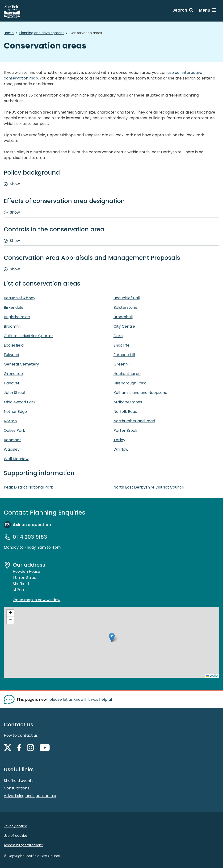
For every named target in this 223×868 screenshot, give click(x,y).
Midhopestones (128, 402)
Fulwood (11, 355)
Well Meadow (16, 459)
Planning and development (42, 33)
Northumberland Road (134, 421)
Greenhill (122, 364)
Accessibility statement (23, 845)
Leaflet (212, 676)
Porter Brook (125, 430)
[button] (112, 637)
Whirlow (121, 449)
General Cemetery (21, 364)
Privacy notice (15, 826)
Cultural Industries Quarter (28, 336)
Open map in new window (37, 600)
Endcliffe (122, 345)
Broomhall (123, 317)
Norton (10, 421)
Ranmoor (12, 440)
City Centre (124, 326)
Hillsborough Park (130, 383)
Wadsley (12, 449)
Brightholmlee (17, 317)
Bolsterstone (125, 307)
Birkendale (14, 307)
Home (9, 33)
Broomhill (13, 326)
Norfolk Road (125, 412)
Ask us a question (32, 525)
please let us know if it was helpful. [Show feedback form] (81, 699)
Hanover (12, 383)
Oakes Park (14, 430)
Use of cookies (16, 836)
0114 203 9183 (30, 537)
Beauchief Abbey (20, 298)
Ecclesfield (14, 345)
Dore (118, 336)
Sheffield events (19, 781)
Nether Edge (15, 412)
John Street (15, 393)
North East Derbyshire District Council (149, 487)
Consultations (17, 788)
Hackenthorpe (127, 374)
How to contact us (21, 735)
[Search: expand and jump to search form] (183, 11)
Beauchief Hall (127, 298)
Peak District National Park (28, 487)
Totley (119, 440)
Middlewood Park (20, 402)
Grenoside (13, 374)
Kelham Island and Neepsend (140, 393)
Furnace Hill (124, 355)
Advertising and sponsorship (30, 796)
